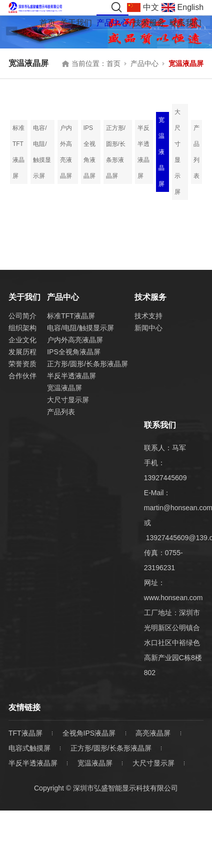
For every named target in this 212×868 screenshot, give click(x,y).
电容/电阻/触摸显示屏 (42, 152)
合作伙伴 (22, 376)
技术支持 (148, 316)
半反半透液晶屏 (143, 152)
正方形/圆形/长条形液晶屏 (116, 152)
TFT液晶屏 (25, 733)
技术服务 (149, 23)
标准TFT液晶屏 (18, 152)
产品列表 (196, 152)
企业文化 (22, 340)
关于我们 (76, 23)
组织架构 (22, 328)
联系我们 (185, 23)
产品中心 (112, 23)
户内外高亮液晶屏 (66, 152)
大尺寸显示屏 (177, 152)
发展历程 (22, 352)
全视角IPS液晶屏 (89, 733)
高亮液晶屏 (153, 733)
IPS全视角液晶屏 (89, 152)
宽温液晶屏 (186, 63)
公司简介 (22, 316)
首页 (47, 23)
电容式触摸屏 (29, 748)
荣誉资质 (22, 364)
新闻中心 (148, 328)
